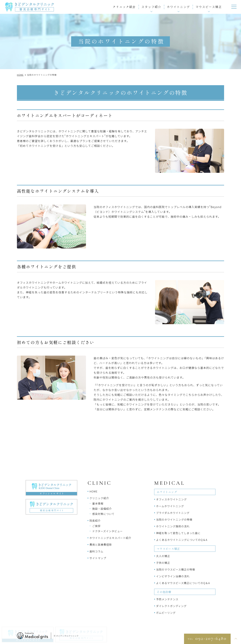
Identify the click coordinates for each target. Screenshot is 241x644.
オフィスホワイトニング (171, 499)
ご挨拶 (96, 526)
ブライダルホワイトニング (173, 513)
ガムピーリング (166, 613)
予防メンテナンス (167, 599)
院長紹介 (95, 521)
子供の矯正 (163, 563)
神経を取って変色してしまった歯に (178, 533)
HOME (93, 491)
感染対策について (103, 514)
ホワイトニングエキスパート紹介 (110, 538)
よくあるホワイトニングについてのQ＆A (182, 540)
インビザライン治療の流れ (173, 576)
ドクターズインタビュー (107, 531)
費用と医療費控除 (101, 545)
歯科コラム (96, 551)
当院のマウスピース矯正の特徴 (176, 569)
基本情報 (98, 503)
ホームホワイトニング (170, 506)
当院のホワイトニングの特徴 (174, 520)
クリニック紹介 (124, 7)
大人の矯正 (163, 556)
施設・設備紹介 (102, 509)
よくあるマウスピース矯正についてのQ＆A (183, 583)
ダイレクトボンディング (171, 606)
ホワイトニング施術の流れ (173, 526)
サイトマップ (98, 558)
